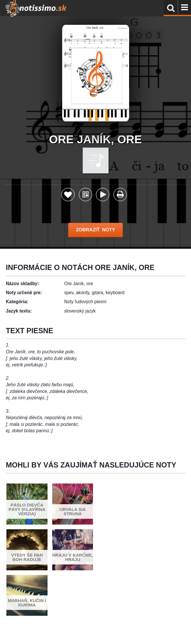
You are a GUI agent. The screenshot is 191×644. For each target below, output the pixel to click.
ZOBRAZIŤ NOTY (95, 230)
